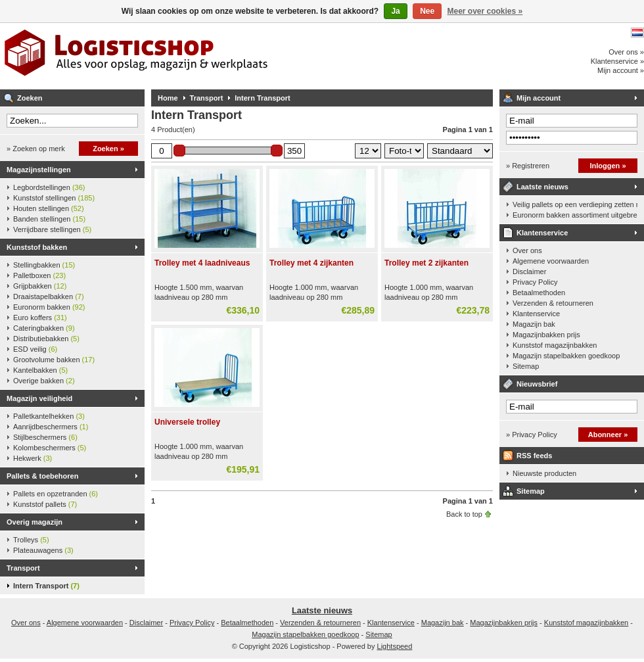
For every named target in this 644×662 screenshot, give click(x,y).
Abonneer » (608, 435)
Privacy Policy (535, 282)
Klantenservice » (617, 61)
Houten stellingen (49, 208)
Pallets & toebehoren (42, 476)
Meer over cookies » (485, 11)
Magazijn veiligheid (39, 398)
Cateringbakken (44, 328)
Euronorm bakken (49, 307)
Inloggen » (608, 166)
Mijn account (539, 98)
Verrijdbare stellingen (52, 229)
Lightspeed (395, 646)
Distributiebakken (46, 339)
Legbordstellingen (49, 187)
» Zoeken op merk (36, 149)
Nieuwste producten (544, 473)
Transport (23, 568)
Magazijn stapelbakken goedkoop (566, 356)
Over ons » (626, 52)
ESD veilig (35, 349)
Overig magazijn (34, 522)
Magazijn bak (534, 324)
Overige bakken (44, 381)
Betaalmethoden (539, 293)
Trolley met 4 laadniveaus (202, 263)
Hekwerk (33, 458)
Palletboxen (39, 275)
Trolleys (31, 540)
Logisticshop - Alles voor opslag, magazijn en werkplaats (174, 56)
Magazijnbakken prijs (546, 335)
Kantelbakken (40, 370)
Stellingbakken (44, 265)
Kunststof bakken (37, 247)
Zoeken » (108, 149)
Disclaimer (529, 272)
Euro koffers (40, 318)
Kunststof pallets (45, 504)
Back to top (464, 514)
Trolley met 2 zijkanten (426, 263)
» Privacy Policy (532, 435)
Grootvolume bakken (54, 360)
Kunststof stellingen (54, 198)
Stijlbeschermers (45, 437)
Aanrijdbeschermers (51, 427)
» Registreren (528, 166)
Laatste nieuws (542, 187)
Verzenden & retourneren (553, 303)
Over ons (527, 250)
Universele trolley (187, 422)
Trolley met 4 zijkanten (311, 263)
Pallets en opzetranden (56, 494)
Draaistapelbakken (49, 296)
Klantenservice (542, 233)
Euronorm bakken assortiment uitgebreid (575, 215)
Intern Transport (46, 586)
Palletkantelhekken (49, 416)
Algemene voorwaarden (551, 261)
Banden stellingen (49, 219)
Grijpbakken (40, 286)
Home (168, 98)
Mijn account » (621, 70)
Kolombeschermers (50, 448)
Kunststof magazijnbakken (555, 345)
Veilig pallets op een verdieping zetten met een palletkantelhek (575, 204)
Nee (427, 11)
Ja (395, 11)
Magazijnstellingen (39, 170)
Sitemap (526, 366)
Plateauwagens (43, 550)
